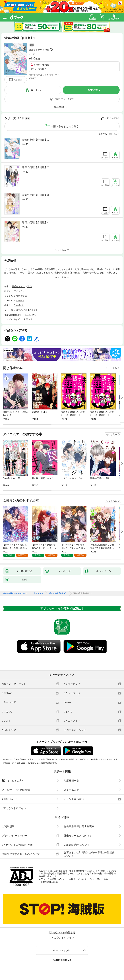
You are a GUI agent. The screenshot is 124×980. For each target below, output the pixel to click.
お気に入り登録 (112, 118)
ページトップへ (62, 950)
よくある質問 (71, 790)
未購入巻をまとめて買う (65, 126)
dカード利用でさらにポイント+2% (43, 75)
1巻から (103, 134)
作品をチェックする (64, 99)
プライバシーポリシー (15, 836)
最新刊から (114, 134)
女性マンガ (22, 296)
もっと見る (111, 368)
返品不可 (33, 78)
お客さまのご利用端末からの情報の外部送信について (89, 854)
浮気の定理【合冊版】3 (35, 195)
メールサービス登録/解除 (16, 790)
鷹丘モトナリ (36, 50)
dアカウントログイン (14, 808)
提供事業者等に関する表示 (79, 826)
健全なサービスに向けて (78, 836)
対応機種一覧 (71, 781)
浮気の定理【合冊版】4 (35, 222)
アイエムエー (20, 291)
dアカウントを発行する (62, 932)
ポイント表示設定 (74, 799)
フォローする (51, 50)
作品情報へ (60, 107)
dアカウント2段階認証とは (17, 845)
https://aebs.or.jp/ (50, 882)
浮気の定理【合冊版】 (27, 310)
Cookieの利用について (77, 845)
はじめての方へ (13, 781)
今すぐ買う (94, 90)
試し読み (18, 80)
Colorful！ (19, 305)
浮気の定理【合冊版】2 (35, 167)
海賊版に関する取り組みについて (21, 854)
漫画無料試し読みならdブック (15, 593)
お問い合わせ (9, 799)
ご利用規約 (8, 826)
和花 (47, 50)
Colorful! (20, 301)
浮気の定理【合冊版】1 (35, 140)
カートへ (36, 90)
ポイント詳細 (37, 69)
